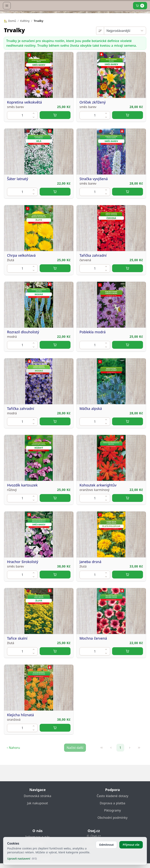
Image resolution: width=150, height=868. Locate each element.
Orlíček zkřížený (93, 123)
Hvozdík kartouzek (22, 506)
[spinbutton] (22, 136)
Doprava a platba (112, 808)
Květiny (25, 42)
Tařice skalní (17, 659)
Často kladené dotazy (112, 801)
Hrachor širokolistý (23, 583)
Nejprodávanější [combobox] (118, 52)
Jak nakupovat (37, 808)
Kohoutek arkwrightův (98, 506)
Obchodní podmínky (112, 822)
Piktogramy (112, 815)
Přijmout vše (131, 845)
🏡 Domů (10, 42)
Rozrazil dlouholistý (23, 353)
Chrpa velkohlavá (21, 276)
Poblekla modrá (93, 353)
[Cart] (140, 27)
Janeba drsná (90, 583)
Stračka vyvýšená (94, 200)
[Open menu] (7, 27)
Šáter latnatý (18, 200)
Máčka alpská (91, 430)
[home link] (76, 15)
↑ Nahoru (13, 769)
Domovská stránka (37, 801)
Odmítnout (106, 845)
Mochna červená (93, 659)
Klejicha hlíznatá (20, 736)
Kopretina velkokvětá (24, 123)
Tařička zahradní (93, 276)
